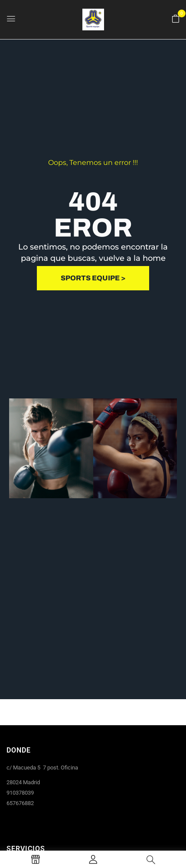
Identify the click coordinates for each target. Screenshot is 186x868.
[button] (176, 19)
